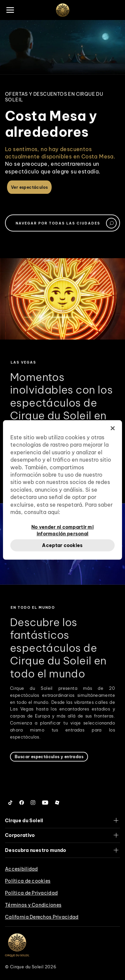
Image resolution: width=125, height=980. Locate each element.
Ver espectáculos (29, 187)
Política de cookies (28, 881)
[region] (62, 490)
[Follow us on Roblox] (57, 803)
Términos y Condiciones (33, 905)
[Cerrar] (113, 428)
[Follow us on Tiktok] (10, 803)
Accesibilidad (21, 869)
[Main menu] (10, 10)
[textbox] (62, 223)
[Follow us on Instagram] (33, 803)
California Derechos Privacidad (42, 917)
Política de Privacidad (31, 893)
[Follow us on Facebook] (22, 803)
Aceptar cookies (62, 545)
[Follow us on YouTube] (45, 803)
